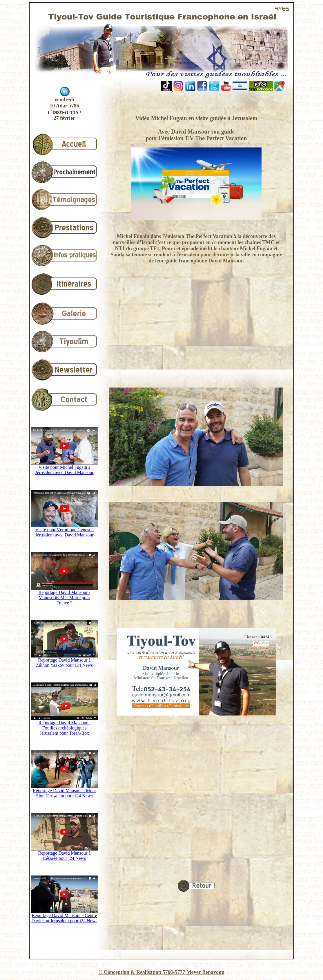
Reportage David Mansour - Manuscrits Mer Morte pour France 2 (64, 596)
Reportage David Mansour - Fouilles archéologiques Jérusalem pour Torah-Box (64, 726)
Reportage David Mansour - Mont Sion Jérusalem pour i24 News (64, 791)
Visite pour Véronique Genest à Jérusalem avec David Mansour (64, 530)
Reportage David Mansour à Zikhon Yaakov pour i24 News (64, 661)
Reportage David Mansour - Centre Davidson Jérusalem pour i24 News (64, 916)
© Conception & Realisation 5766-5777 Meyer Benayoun (161, 972)
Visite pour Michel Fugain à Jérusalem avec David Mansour (64, 468)
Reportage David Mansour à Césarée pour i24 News (64, 854)
